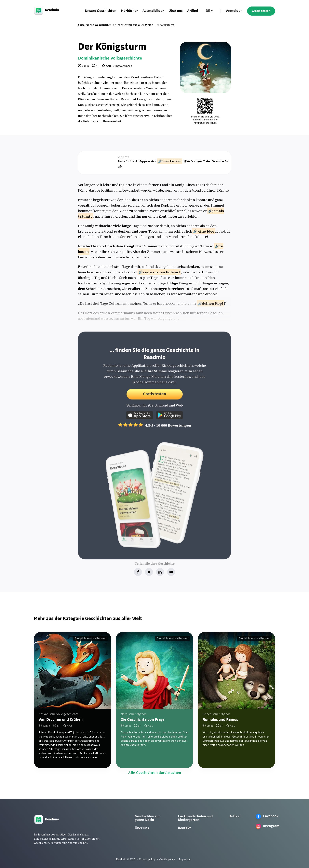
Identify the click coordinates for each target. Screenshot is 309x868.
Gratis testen (261, 11)
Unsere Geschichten (101, 11)
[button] (209, 11)
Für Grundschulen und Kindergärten (195, 818)
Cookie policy (167, 859)
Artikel (193, 11)
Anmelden (234, 11)
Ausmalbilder (153, 11)
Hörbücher (129, 11)
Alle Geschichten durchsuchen (155, 772)
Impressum (185, 859)
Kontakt (184, 828)
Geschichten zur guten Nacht (147, 818)
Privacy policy (147, 859)
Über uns (175, 11)
